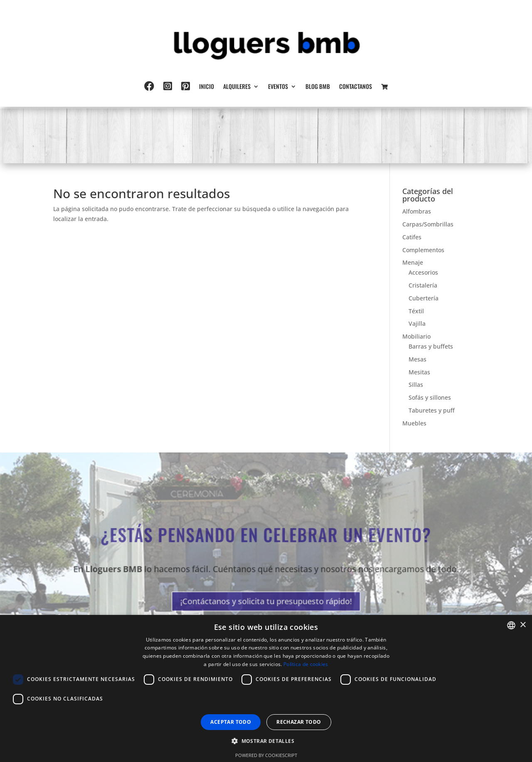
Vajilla (417, 323)
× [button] (523, 625)
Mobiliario (416, 336)
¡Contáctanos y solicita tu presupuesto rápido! (266, 599)
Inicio (207, 87)
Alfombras (417, 211)
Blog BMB (318, 87)
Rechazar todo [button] (299, 722)
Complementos (423, 250)
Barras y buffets (431, 346)
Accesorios (423, 272)
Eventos (278, 87)
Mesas (417, 359)
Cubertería (424, 298)
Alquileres (237, 87)
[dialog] (266, 688)
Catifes (412, 237)
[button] (266, 741)
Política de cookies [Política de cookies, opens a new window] (306, 664)
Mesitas (419, 372)
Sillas (416, 385)
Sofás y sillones (430, 397)
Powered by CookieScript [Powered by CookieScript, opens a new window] (266, 755)
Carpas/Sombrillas (428, 224)
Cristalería (423, 285)
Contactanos (356, 87)
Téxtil (416, 311)
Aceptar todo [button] (231, 722)
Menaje (413, 262)
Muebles (414, 423)
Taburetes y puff (432, 410)
